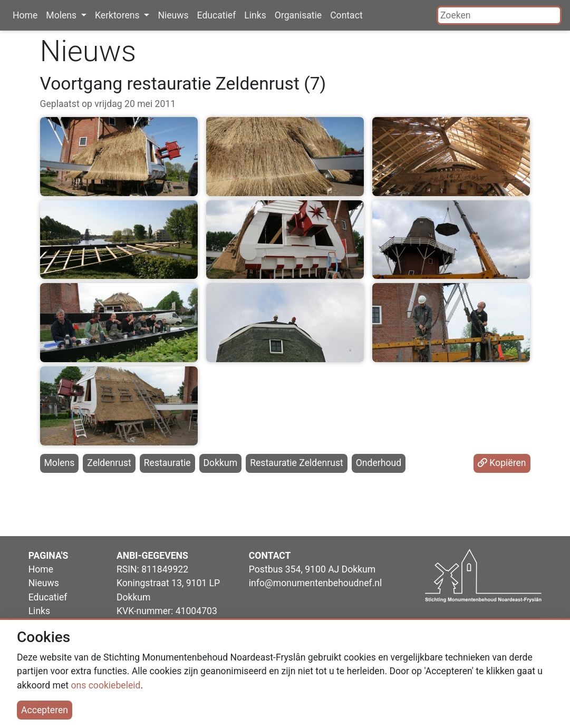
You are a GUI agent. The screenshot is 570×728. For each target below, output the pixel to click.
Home (25, 15)
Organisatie (298, 15)
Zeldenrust (109, 463)
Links (255, 15)
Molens (60, 463)
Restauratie (167, 463)
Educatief (217, 15)
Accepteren (45, 710)
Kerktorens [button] (118, 15)
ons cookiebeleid (105, 685)
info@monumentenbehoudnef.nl (315, 583)
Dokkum (221, 463)
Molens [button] (62, 15)
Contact (346, 15)
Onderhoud (379, 463)
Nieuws (173, 15)
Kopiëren (502, 463)
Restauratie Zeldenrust (297, 463)
